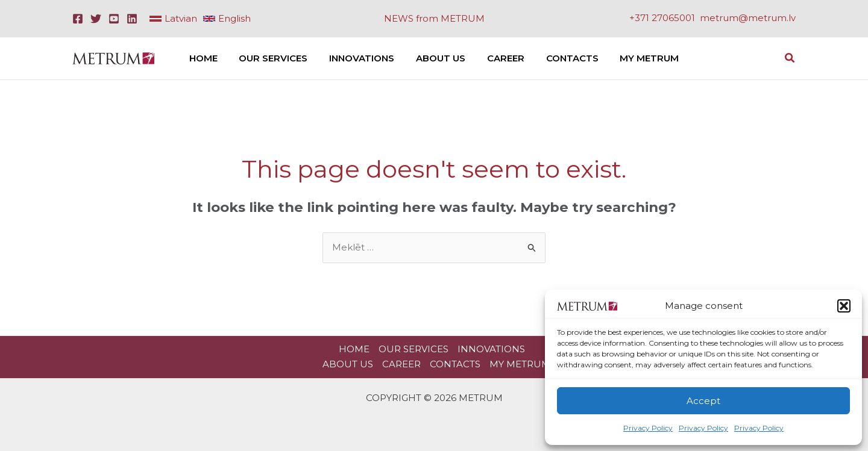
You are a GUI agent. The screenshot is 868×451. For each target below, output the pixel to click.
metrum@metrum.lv (748, 18)
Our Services (414, 349)
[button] (844, 306)
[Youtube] (114, 19)
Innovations (491, 349)
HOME (354, 349)
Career (401, 364)
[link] (173, 19)
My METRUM (520, 364)
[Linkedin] (132, 19)
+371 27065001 (662, 18)
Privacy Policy (648, 428)
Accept (703, 401)
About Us (348, 364)
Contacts (455, 364)
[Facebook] (78, 19)
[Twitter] (96, 19)
